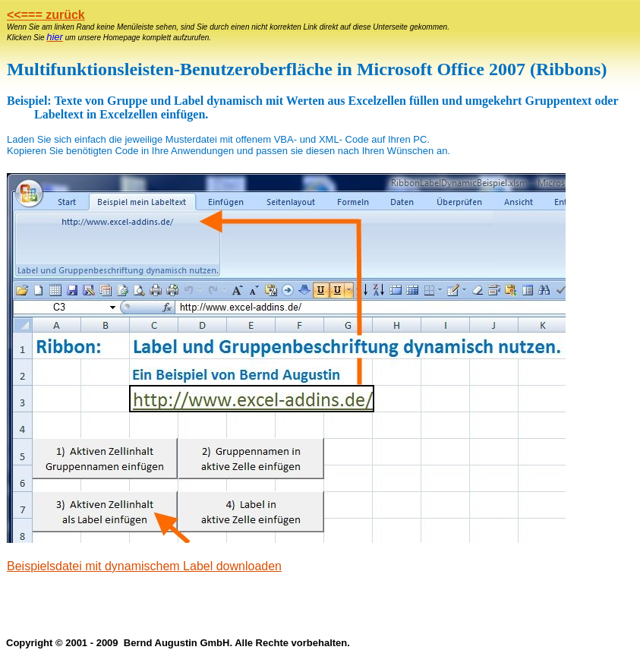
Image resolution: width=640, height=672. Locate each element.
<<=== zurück (46, 15)
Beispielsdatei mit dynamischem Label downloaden (144, 566)
